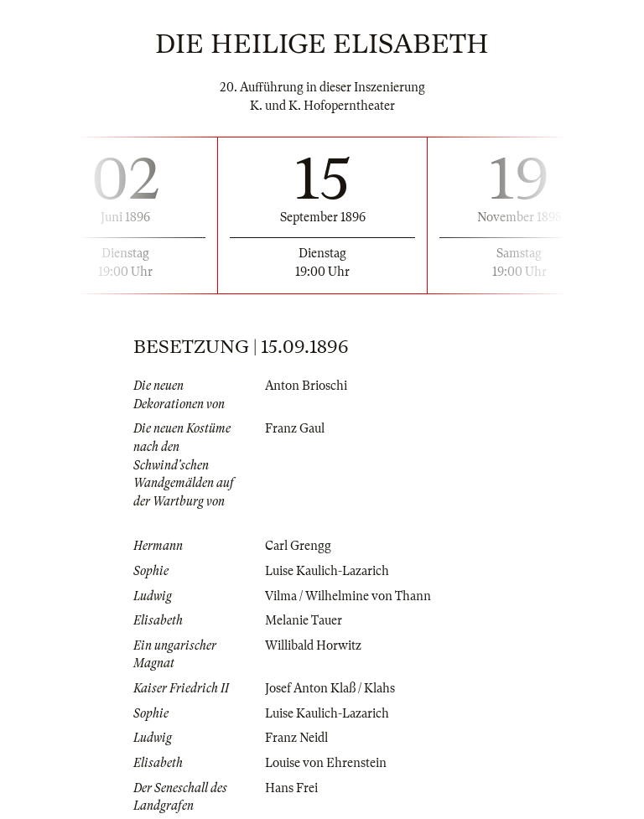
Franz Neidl (296, 738)
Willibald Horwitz (313, 645)
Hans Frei (291, 788)
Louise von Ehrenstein (326, 763)
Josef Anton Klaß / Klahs (330, 688)
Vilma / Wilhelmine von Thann (348, 596)
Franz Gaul (295, 428)
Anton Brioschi (306, 386)
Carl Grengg (298, 546)
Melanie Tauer (304, 620)
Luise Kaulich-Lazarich (327, 571)
